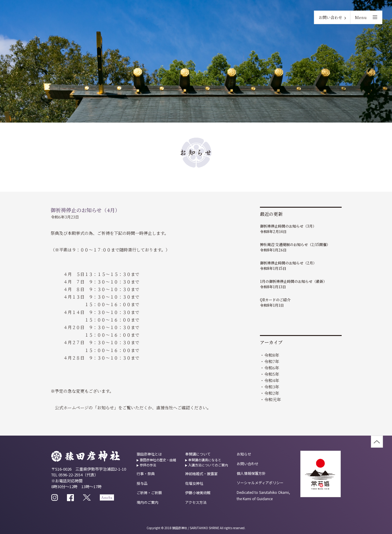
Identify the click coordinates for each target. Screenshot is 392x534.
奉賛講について (198, 454)
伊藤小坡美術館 (198, 492)
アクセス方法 (196, 502)
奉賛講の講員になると (205, 460)
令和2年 (272, 393)
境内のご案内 (147, 502)
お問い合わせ (330, 17)
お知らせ (244, 454)
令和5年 (272, 374)
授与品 (142, 483)
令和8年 (272, 355)
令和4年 (272, 380)
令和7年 (272, 361)
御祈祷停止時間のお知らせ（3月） (288, 226)
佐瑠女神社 (194, 483)
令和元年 (273, 399)
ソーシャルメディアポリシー (260, 483)
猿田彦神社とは (149, 454)
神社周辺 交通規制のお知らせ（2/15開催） (295, 244)
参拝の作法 (148, 465)
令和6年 (272, 368)
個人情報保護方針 (251, 473)
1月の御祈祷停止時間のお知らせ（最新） (293, 281)
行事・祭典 (146, 473)
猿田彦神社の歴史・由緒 (158, 460)
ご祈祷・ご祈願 (149, 492)
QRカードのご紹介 (275, 300)
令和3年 (272, 387)
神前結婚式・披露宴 (201, 473)
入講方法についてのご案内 (208, 465)
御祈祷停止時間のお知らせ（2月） (288, 263)
